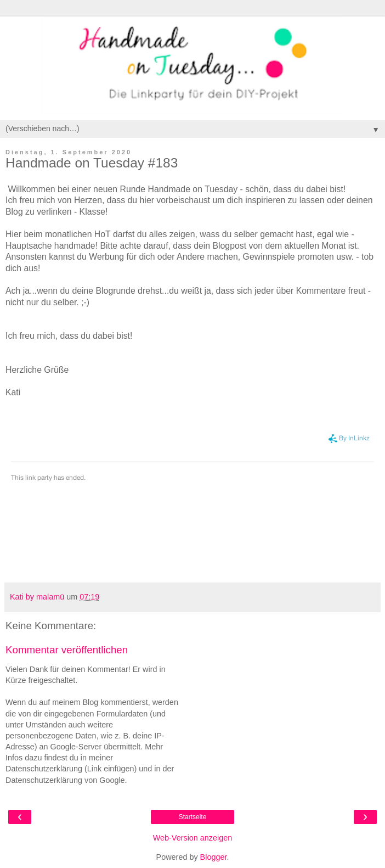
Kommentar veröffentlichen (67, 650)
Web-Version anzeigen (193, 838)
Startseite (193, 817)
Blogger (214, 857)
